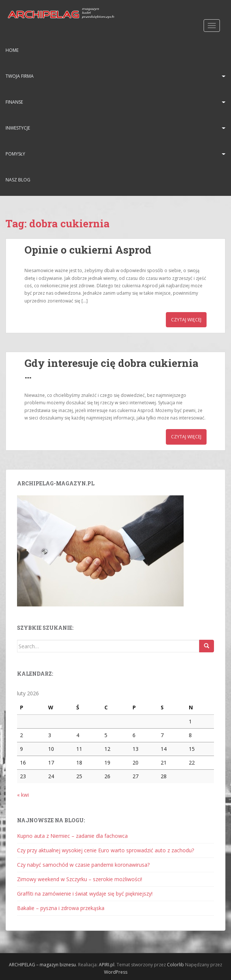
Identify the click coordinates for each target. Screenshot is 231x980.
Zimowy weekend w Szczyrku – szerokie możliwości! (80, 879)
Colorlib (175, 965)
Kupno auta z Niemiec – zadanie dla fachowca (72, 836)
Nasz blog (18, 180)
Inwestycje (18, 128)
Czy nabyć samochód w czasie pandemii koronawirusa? (83, 865)
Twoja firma (20, 76)
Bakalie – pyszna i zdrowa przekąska (61, 908)
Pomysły (15, 154)
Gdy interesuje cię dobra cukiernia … (111, 369)
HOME (12, 50)
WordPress (116, 972)
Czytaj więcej (186, 320)
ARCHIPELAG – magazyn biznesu (42, 965)
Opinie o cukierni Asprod (88, 250)
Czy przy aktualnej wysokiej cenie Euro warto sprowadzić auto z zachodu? (106, 850)
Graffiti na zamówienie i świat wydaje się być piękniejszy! (85, 894)
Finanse (14, 102)
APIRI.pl (107, 965)
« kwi (23, 795)
